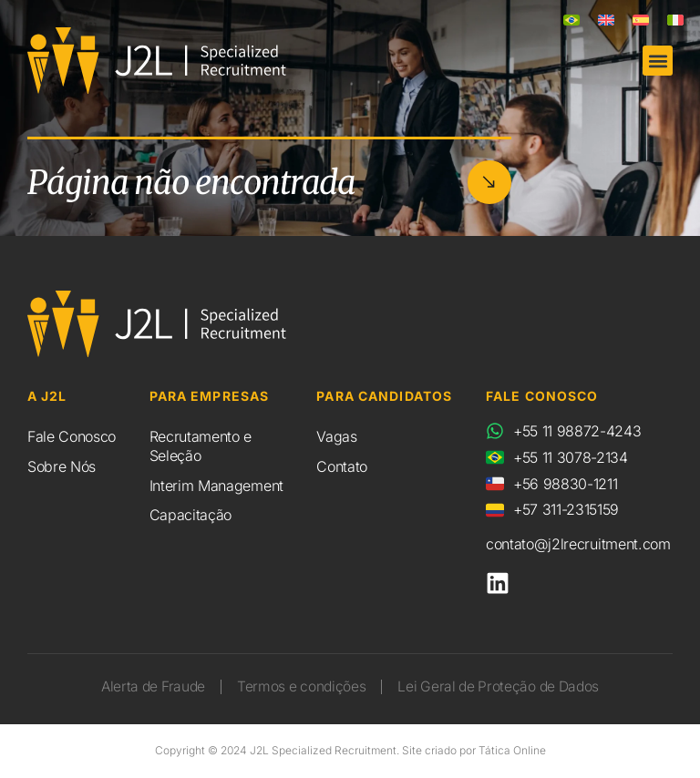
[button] (658, 61)
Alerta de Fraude (146, 687)
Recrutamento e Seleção (201, 446)
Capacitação (190, 515)
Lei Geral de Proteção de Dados (504, 687)
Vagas (336, 436)
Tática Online (512, 751)
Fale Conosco (72, 436)
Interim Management (216, 486)
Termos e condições (300, 687)
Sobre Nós (62, 466)
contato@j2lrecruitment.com (578, 544)
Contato (342, 466)
